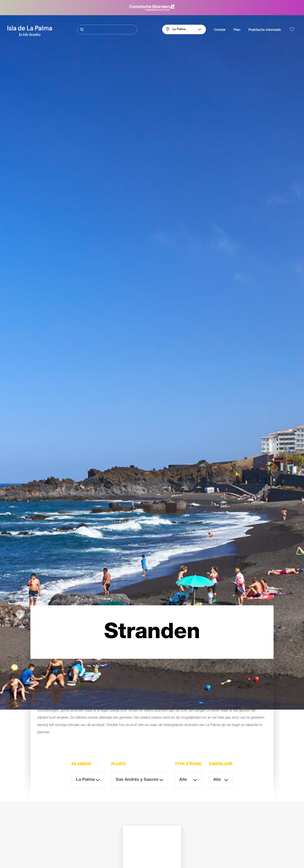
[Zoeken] (107, 30)
